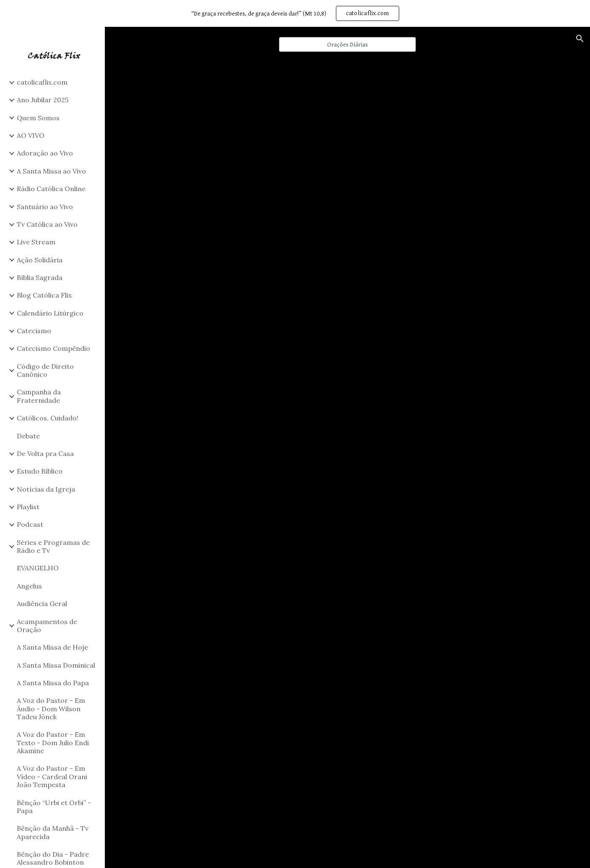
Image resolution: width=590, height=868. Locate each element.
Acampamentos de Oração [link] (47, 626)
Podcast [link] (30, 524)
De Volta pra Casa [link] (45, 453)
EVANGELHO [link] (38, 568)
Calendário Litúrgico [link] (50, 313)
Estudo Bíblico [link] (40, 471)
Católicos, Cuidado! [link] (48, 418)
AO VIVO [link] (31, 135)
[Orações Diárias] (347, 44)
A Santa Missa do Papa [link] (53, 683)
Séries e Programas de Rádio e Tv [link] (53, 546)
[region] (295, 13)
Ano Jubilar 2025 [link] (43, 100)
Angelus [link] (29, 586)
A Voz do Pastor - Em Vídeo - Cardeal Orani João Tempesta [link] (52, 776)
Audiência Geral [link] (42, 604)
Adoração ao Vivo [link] (45, 153)
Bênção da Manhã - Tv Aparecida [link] (53, 832)
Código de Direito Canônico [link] (45, 370)
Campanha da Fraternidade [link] (39, 396)
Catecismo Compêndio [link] (53, 348)
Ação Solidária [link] (40, 260)
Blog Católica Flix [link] (44, 295)
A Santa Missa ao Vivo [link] (51, 171)
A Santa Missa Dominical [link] (56, 665)
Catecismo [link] (34, 331)
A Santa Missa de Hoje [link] (52, 647)
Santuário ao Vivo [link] (45, 207)
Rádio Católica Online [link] (51, 189)
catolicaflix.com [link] (42, 82)
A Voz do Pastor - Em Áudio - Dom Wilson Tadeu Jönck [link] (51, 709)
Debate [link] (28, 436)
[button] (580, 39)
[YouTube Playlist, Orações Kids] (347, 197)
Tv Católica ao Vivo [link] (47, 224)
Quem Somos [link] (38, 118)
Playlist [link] (28, 507)
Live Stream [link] (36, 242)
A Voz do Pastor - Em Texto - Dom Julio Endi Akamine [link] (53, 742)
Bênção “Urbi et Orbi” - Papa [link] (54, 807)
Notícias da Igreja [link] (46, 489)
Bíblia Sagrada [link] (40, 277)
